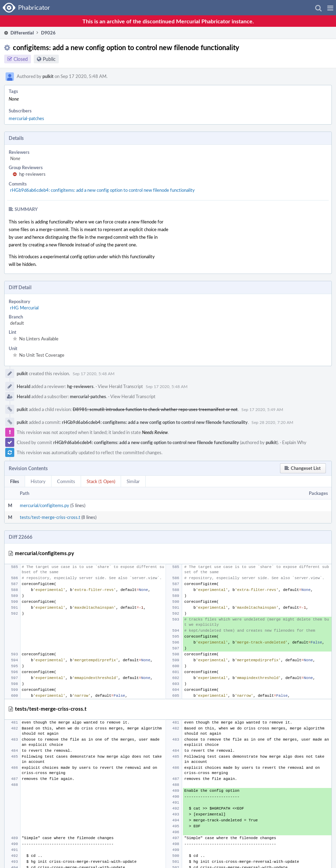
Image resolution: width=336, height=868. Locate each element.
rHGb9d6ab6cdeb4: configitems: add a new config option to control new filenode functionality (102, 190)
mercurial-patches (26, 118)
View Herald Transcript (120, 386)
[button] (330, 8)
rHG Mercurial (24, 308)
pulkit (48, 76)
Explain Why (294, 442)
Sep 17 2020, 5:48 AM (94, 373)
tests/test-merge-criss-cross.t (50, 517)
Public (49, 59)
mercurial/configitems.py (45, 505)
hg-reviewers (32, 174)
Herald (23, 386)
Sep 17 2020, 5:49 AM (262, 409)
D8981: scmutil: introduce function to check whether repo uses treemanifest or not (155, 409)
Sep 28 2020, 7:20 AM (272, 422)
